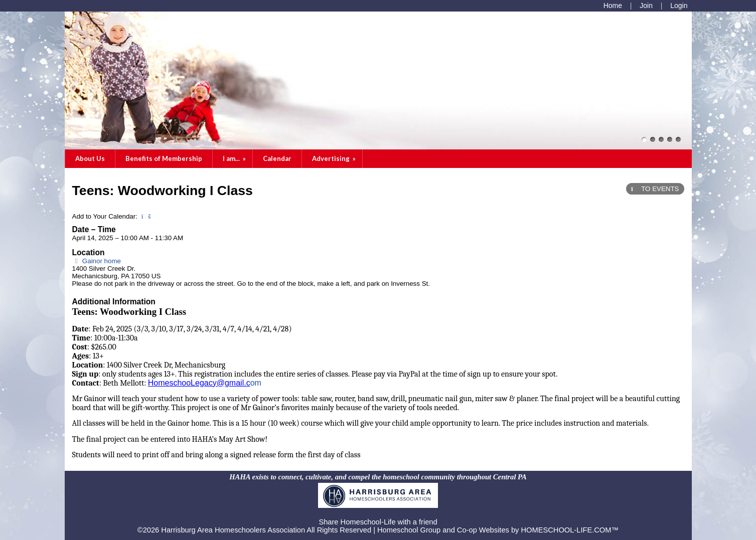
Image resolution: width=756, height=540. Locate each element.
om (256, 383)
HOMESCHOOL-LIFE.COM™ (570, 530)
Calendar (277, 158)
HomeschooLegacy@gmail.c (199, 383)
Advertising (335, 158)
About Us (90, 158)
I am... (235, 158)
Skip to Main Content (378, 514)
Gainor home (97, 261)
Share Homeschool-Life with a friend (378, 522)
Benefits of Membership (164, 158)
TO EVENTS (655, 189)
